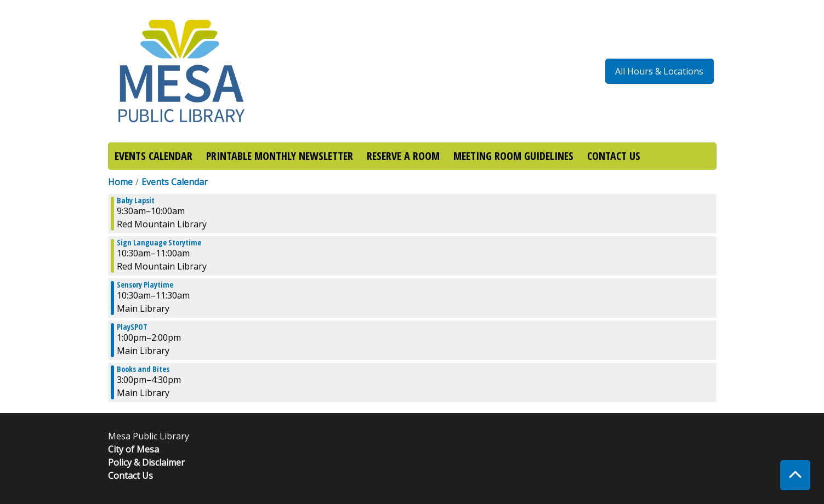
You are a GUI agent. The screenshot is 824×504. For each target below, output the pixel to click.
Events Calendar (175, 182)
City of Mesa (133, 449)
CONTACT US (614, 156)
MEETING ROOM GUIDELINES (513, 156)
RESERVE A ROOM (403, 156)
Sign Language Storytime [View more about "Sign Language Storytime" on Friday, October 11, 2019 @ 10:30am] (159, 243)
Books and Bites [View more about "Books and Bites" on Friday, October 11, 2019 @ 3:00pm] (143, 369)
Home (120, 182)
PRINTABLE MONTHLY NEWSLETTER (280, 156)
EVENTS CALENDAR (154, 156)
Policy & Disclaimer (146, 462)
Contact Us (130, 476)
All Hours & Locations (659, 71)
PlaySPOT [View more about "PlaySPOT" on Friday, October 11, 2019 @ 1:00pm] (132, 327)
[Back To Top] (795, 475)
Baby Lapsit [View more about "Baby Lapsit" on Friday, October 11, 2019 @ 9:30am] (136, 201)
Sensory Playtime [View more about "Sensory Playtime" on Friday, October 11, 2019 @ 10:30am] (145, 285)
